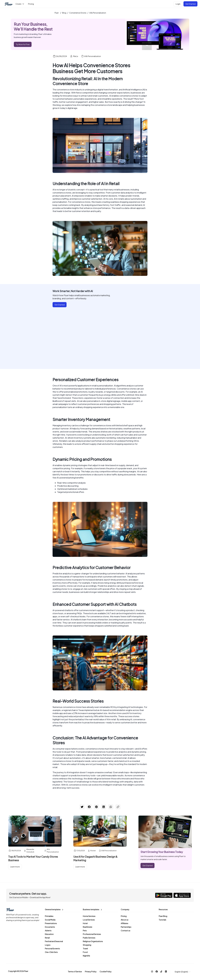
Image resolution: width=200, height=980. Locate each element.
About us (125, 920)
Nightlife (86, 956)
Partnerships (126, 927)
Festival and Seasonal (54, 941)
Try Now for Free (23, 44)
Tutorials (162, 920)
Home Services (89, 916)
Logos (48, 945)
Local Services (89, 920)
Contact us (126, 931)
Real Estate (87, 927)
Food (85, 952)
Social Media (50, 920)
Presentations (51, 923)
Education (49, 934)
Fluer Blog (163, 916)
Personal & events (52, 949)
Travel (85, 949)
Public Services (89, 938)
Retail (47, 938)
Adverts (48, 931)
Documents (50, 927)
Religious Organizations (93, 941)
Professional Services (92, 934)
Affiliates (124, 923)
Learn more (15, 867)
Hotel (85, 923)
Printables (49, 916)
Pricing (124, 916)
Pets (85, 931)
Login (178, 4)
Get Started (190, 4)
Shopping (87, 945)
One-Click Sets (51, 952)
